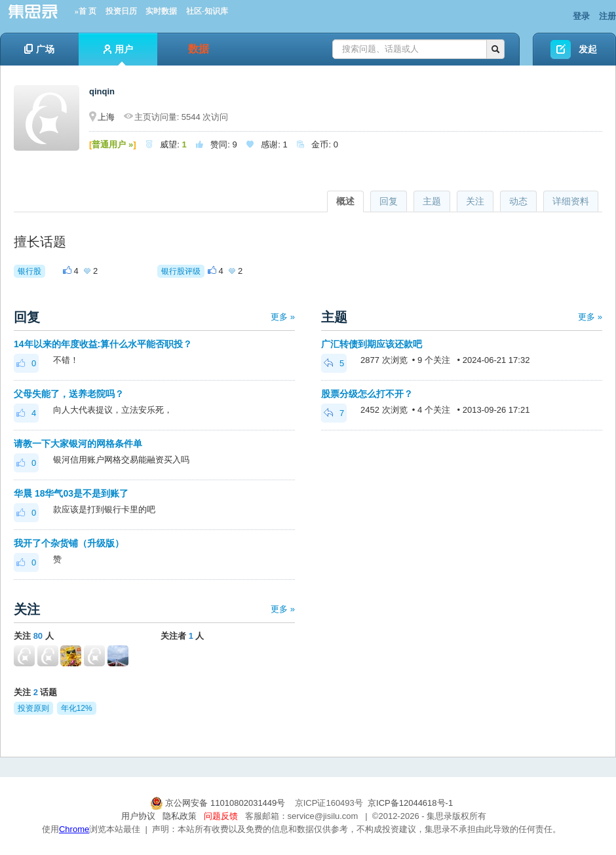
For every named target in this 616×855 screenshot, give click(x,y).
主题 (432, 201)
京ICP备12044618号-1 (410, 803)
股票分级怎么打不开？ (367, 394)
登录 (581, 16)
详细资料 (571, 201)
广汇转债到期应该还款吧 (372, 344)
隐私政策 (180, 816)
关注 (475, 201)
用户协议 (138, 816)
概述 (345, 201)
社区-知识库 (207, 11)
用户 (118, 55)
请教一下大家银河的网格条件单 (78, 444)
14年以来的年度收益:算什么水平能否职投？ (103, 344)
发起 (588, 49)
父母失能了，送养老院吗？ (69, 394)
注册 (607, 16)
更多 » (283, 317)
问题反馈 (221, 816)
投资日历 (121, 11)
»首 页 (86, 11)
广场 (39, 49)
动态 (518, 201)
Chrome (74, 829)
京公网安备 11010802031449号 (219, 803)
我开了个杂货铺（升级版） (69, 543)
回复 (389, 201)
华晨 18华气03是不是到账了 (71, 493)
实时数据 (161, 11)
